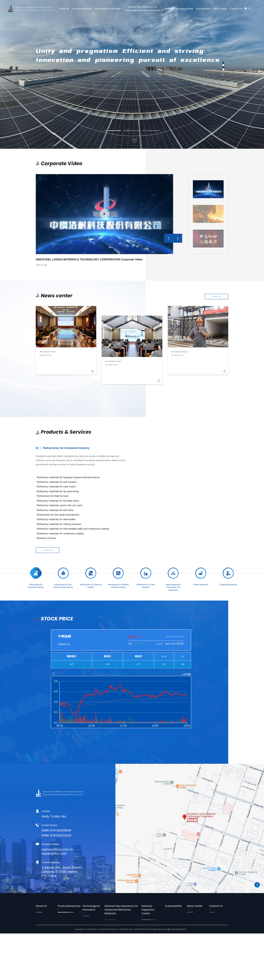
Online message (216, 918)
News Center (220, 9)
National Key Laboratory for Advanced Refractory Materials (143, 9)
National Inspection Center (179, 9)
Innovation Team (93, 918)
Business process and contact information (151, 931)
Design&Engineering (67, 964)
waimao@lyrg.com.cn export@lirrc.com (39, 852)
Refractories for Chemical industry (69, 930)
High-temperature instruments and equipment (65, 954)
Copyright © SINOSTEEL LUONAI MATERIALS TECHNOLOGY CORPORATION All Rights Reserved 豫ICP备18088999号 (131, 976)
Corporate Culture (43, 921)
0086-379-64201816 (38, 835)
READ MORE (216, 297)
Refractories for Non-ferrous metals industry (68, 923)
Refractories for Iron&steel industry (66, 916)
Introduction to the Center (150, 923)
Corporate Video (194, 918)
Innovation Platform (94, 922)
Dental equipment (65, 961)
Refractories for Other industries (67, 945)
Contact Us (236, 9)
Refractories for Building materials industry (68, 938)
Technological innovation (107, 9)
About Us (64, 9)
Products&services (82, 9)
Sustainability (203, 9)
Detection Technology (151, 936)
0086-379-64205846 (38, 830)
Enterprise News (194, 914)
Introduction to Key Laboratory (120, 922)
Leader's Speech (43, 914)
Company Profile (43, 918)
